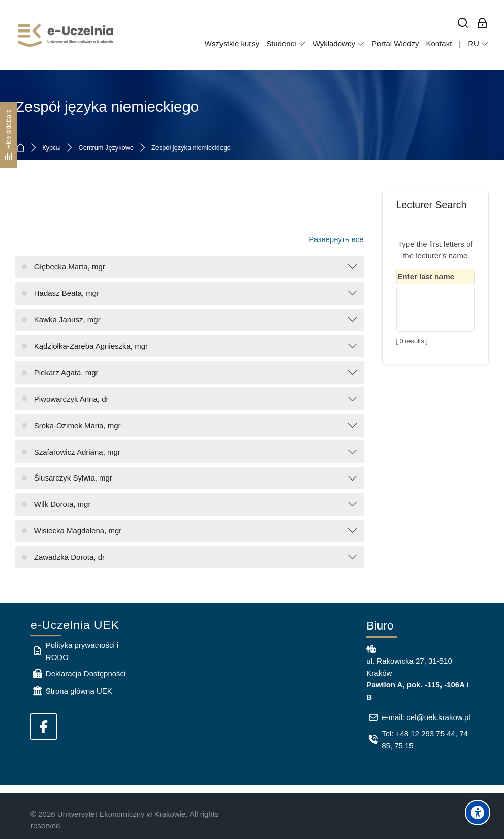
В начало (22, 148)
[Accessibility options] (478, 813)
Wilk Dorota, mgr (62, 504)
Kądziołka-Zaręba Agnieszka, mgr (91, 346)
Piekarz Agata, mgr (66, 372)
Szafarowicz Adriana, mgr (77, 452)
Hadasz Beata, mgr (67, 293)
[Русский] (478, 44)
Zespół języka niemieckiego (191, 148)
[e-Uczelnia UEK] (66, 35)
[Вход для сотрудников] (482, 24)
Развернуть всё (336, 239)
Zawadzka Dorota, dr (69, 557)
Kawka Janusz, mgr (67, 320)
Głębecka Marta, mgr (70, 267)
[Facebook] (44, 727)
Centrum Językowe (106, 148)
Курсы (51, 148)
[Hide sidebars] (8, 134)
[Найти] (463, 24)
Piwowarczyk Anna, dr (71, 399)
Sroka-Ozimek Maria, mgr (77, 425)
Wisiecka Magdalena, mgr (78, 531)
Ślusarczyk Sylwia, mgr (73, 478)
